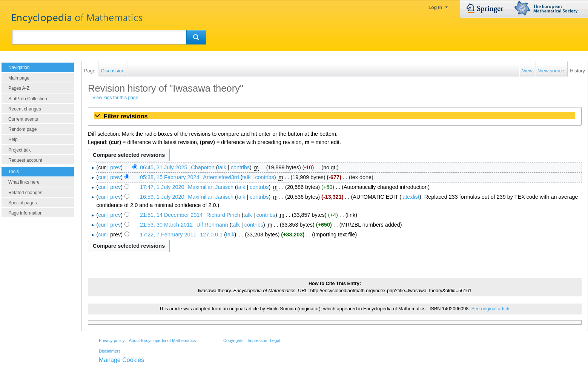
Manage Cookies (121, 360)
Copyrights (233, 340)
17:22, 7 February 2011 (168, 235)
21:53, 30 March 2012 (166, 225)
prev (115, 167)
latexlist (410, 197)
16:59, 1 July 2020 (162, 197)
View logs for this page (115, 98)
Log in (435, 8)
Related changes (25, 193)
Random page (22, 129)
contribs (240, 167)
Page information (25, 213)
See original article (491, 309)
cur (102, 177)
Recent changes (25, 109)
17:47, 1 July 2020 (162, 187)
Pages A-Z (19, 88)
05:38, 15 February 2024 (170, 177)
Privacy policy (112, 340)
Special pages (22, 203)
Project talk (19, 150)
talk (222, 167)
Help (13, 140)
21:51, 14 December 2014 (171, 215)
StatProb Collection (28, 99)
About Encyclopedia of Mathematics (162, 340)
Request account (25, 160)
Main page (19, 78)
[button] (335, 116)
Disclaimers (110, 351)
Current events (23, 119)
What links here (24, 182)
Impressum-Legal (264, 340)
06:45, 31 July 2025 (164, 167)
